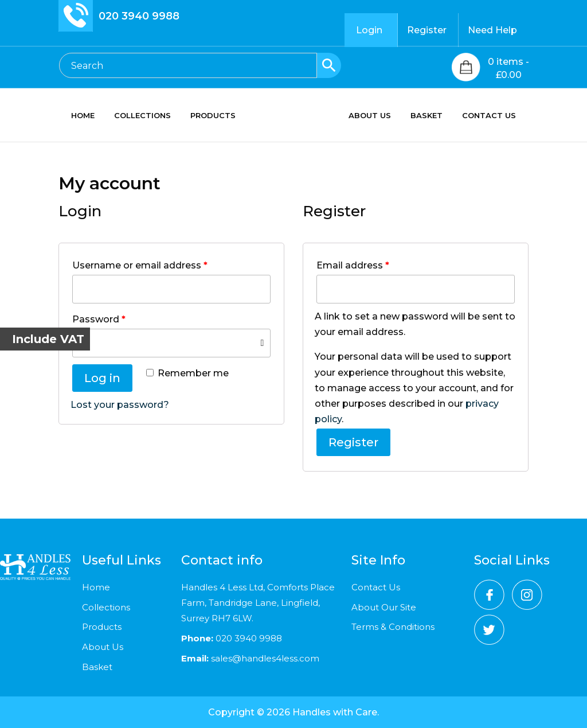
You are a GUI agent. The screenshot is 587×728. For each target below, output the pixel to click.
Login (369, 30)
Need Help (492, 30)
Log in (102, 378)
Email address (353, 265)
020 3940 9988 (139, 16)
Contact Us (376, 587)
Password (99, 319)
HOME (77, 116)
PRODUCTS (207, 116)
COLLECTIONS (136, 116)
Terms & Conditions (393, 627)
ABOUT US (376, 116)
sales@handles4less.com (264, 658)
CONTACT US (495, 116)
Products (102, 627)
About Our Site (384, 607)
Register (427, 30)
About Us (103, 647)
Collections (106, 607)
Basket (97, 667)
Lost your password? (120, 405)
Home (96, 587)
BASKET (433, 116)
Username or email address (140, 265)
